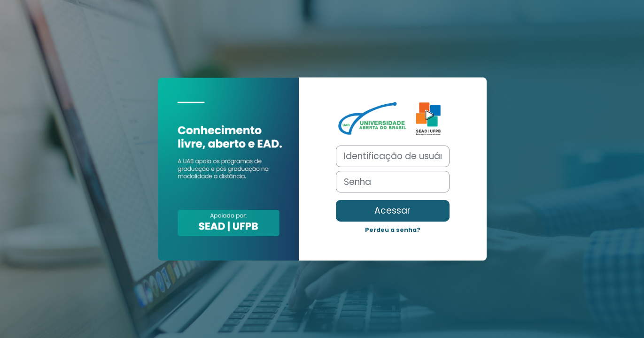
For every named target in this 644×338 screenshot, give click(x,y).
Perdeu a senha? (393, 230)
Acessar (392, 211)
